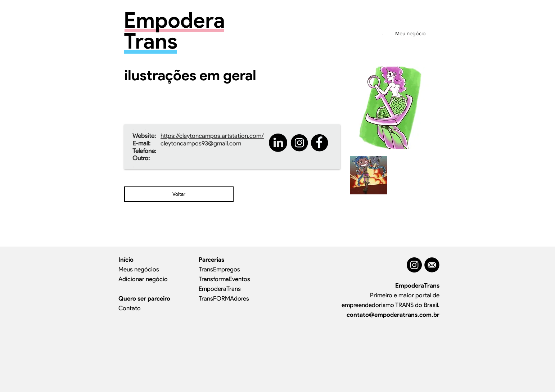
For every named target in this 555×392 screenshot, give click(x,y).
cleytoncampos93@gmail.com (201, 143)
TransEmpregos (219, 269)
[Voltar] (179, 194)
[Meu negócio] (410, 33)
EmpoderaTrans (220, 289)
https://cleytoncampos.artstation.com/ (212, 136)
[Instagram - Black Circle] (414, 265)
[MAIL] (432, 265)
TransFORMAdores (224, 298)
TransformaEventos (224, 279)
